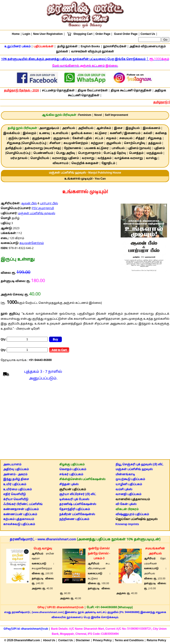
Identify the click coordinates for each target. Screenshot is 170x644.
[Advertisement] (85, 421)
